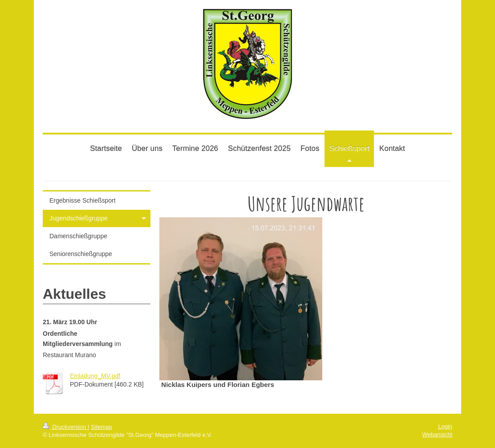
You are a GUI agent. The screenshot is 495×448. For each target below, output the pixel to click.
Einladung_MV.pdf (95, 376)
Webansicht (437, 434)
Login (445, 426)
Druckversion (65, 427)
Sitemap (101, 427)
